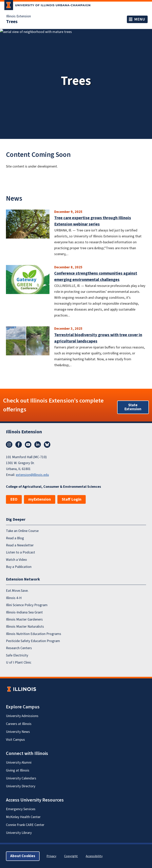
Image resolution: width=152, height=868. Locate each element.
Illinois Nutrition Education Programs (34, 634)
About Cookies (23, 856)
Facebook (19, 445)
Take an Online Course (22, 531)
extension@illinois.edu (32, 475)
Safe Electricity (17, 655)
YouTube (28, 445)
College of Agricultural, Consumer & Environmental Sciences (53, 487)
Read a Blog (15, 538)
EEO (14, 499)
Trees (12, 22)
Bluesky (47, 445)
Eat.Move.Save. (17, 591)
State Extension (133, 407)
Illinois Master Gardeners (24, 619)
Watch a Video (16, 559)
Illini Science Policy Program (27, 605)
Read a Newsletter (20, 545)
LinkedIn (38, 445)
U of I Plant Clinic (19, 662)
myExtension (40, 499)
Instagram (9, 445)
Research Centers (19, 648)
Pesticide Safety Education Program (33, 641)
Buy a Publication (19, 567)
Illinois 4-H (14, 598)
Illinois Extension (19, 16)
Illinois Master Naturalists (25, 627)
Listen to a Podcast (20, 552)
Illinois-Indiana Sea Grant (24, 612)
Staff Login (72, 499)
